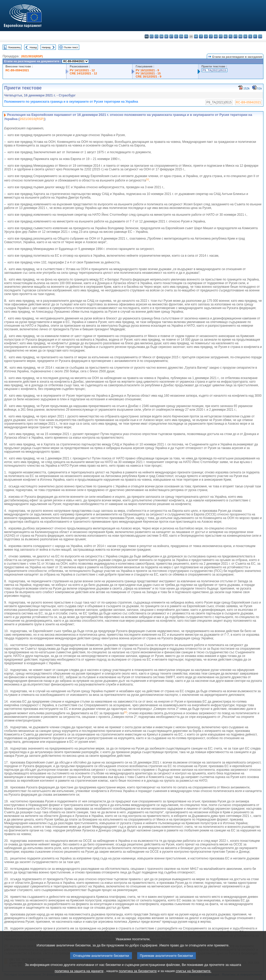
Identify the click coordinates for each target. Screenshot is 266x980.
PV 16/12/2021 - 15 (148, 73)
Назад (33, 47)
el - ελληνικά (176, 36)
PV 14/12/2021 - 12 (82, 70)
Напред (46, 47)
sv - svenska (260, 36)
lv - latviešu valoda (206, 36)
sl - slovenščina (250, 36)
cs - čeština (157, 36)
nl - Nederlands (226, 36)
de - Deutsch (166, 36)
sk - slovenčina (245, 36)
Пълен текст (71, 47)
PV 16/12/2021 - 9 (147, 70)
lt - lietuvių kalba (211, 36)
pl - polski (231, 36)
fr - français (186, 36)
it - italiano (201, 36)
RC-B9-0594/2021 (17, 70)
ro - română (240, 36)
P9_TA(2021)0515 (214, 70)
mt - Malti (221, 36)
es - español (152, 36)
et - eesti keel (171, 36)
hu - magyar (216, 36)
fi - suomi (255, 36)
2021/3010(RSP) (32, 56)
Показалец (14, 47)
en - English (181, 36)
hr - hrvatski (196, 36)
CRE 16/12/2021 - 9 (148, 76)
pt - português (235, 36)
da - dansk (161, 36)
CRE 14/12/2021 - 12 (83, 73)
